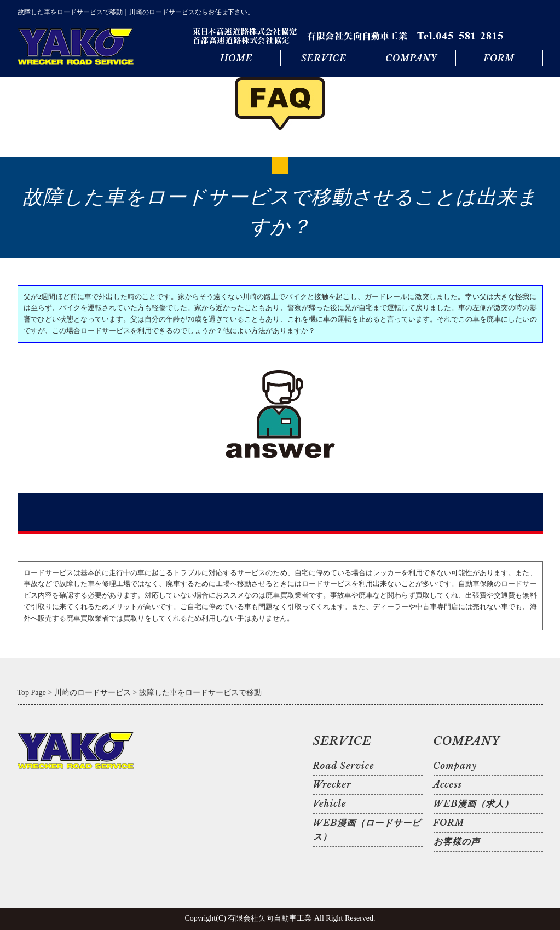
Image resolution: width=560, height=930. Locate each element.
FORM (499, 58)
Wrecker (332, 784)
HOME (236, 58)
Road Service (344, 766)
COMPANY (411, 58)
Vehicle (330, 803)
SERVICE (324, 58)
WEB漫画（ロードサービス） (367, 830)
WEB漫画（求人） (474, 803)
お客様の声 (457, 841)
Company (455, 766)
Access (448, 784)
